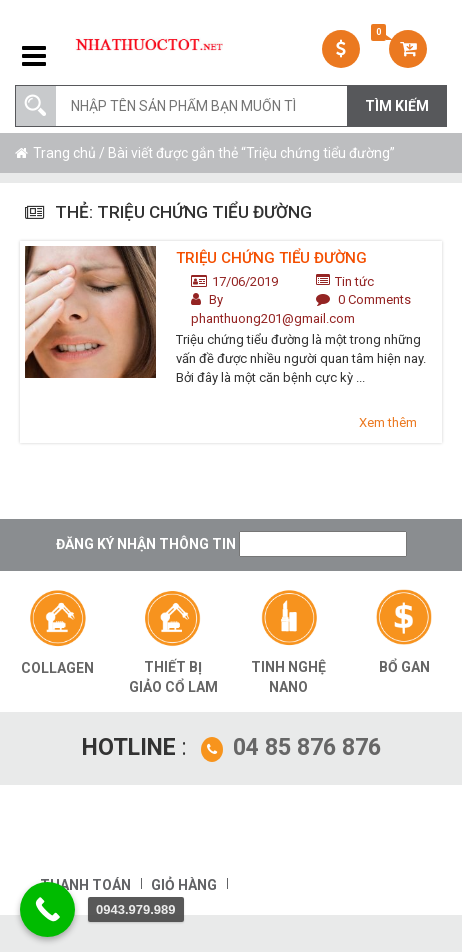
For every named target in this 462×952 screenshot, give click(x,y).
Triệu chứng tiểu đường (271, 258)
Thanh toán (85, 885)
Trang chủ (64, 153)
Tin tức (354, 281)
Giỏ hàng (184, 885)
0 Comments (374, 299)
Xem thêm (388, 422)
